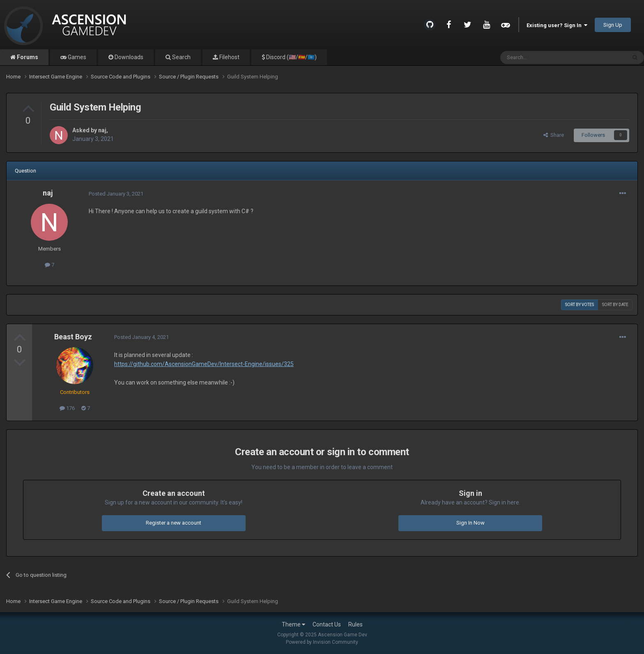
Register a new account (174, 523)
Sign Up (613, 25)
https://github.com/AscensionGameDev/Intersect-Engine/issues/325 (204, 364)
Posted (116, 194)
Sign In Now (470, 523)
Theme (293, 624)
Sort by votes (580, 305)
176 (67, 408)
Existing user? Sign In (557, 25)
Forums (27, 57)
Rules (355, 624)
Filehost (229, 57)
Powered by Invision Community (322, 642)
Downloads (128, 57)
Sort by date (615, 305)
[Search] (544, 58)
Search (181, 57)
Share (554, 135)
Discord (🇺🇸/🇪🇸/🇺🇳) (291, 57)
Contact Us (327, 624)
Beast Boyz (73, 337)
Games (76, 57)
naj (102, 130)
